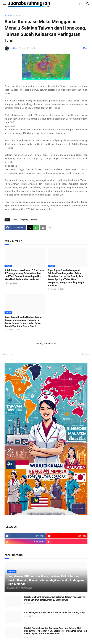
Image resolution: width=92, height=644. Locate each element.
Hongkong (24, 220)
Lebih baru (8, 354)
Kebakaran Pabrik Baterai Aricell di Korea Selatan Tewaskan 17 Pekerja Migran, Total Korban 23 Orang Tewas (55, 598)
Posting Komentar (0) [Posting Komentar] (46, 344)
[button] (4, 4)
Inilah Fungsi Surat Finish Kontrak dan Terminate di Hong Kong (54, 612)
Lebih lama (84, 354)
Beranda (9, 16)
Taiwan (34, 220)
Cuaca (18, 16)
